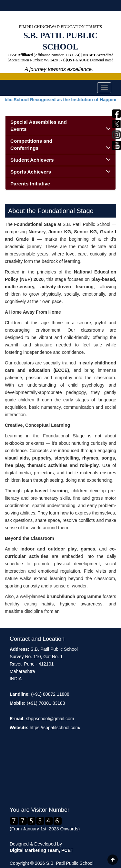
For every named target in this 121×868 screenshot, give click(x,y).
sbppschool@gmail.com (50, 719)
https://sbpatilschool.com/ (55, 728)
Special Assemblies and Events (60, 125)
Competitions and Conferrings (60, 144)
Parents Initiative (30, 184)
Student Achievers (60, 160)
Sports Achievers (60, 172)
